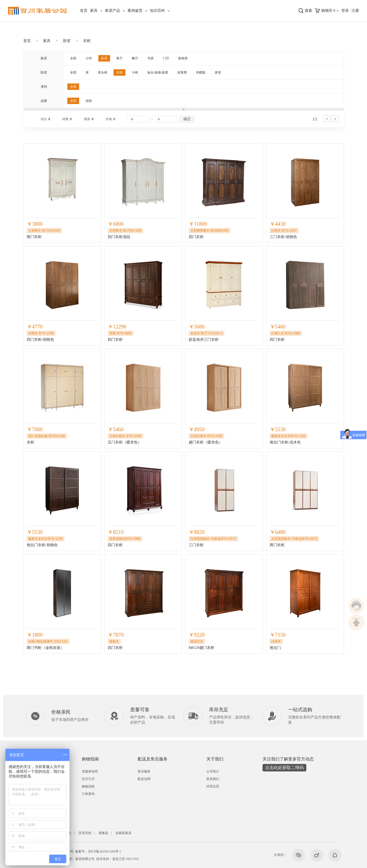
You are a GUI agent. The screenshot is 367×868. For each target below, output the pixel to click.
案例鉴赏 (135, 11)
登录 (345, 11)
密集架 (103, 833)
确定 (187, 119)
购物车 (328, 11)
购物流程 (88, 786)
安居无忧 (85, 833)
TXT (136, 859)
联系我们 (213, 779)
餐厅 (135, 58)
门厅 (166, 58)
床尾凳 (182, 72)
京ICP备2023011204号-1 (105, 851)
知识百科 (157, 11)
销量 (65, 119)
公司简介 (213, 771)
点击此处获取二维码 (284, 768)
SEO (129, 859)
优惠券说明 (90, 771)
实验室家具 (123, 833)
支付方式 (88, 779)
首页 (84, 11)
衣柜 (87, 41)
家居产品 (113, 11)
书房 (150, 58)
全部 (73, 58)
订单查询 (88, 794)
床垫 (218, 72)
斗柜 (135, 72)
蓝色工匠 (119, 859)
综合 (44, 119)
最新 (87, 119)
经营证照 (213, 786)
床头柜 (103, 72)
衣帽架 (201, 72)
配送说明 (144, 779)
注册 (355, 11)
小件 (89, 58)
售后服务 (144, 771)
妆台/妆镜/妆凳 (158, 72)
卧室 (67, 41)
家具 (94, 11)
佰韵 (89, 101)
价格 (109, 119)
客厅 (119, 58)
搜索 (308, 11)
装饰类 (183, 58)
